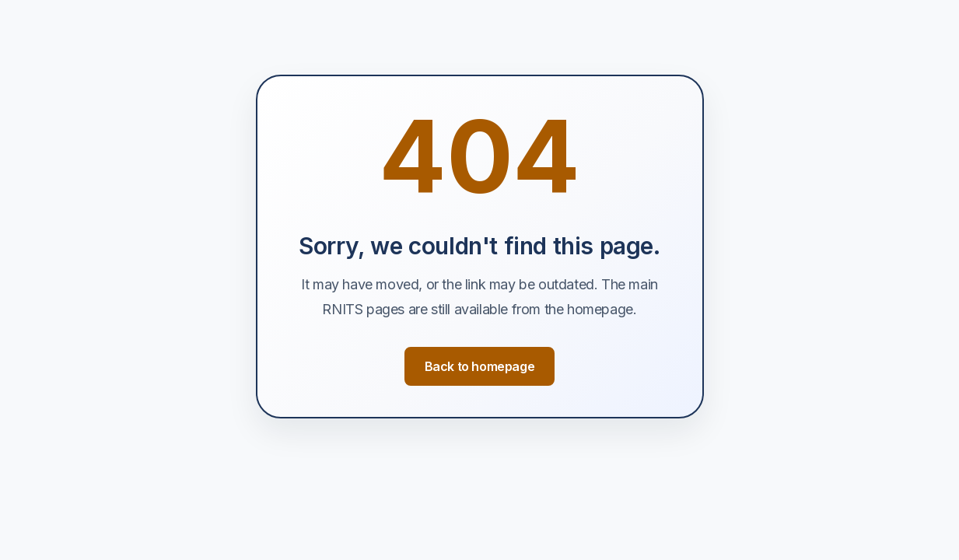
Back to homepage (480, 366)
